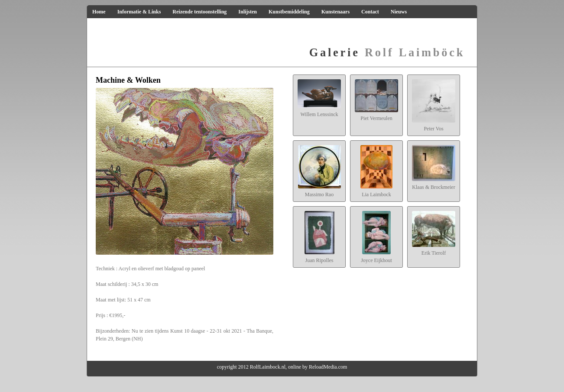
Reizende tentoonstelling (199, 12)
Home (99, 12)
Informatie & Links (139, 12)
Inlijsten (248, 12)
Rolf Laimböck (387, 52)
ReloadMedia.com (328, 367)
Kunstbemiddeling (289, 12)
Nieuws (399, 12)
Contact (370, 12)
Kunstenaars (335, 12)
